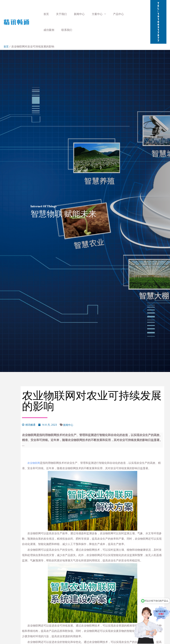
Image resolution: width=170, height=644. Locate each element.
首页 (45, 14)
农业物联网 (34, 463)
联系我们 (48, 30)
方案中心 (91, 14)
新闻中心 (75, 14)
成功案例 (127, 14)
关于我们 (59, 14)
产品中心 (110, 14)
